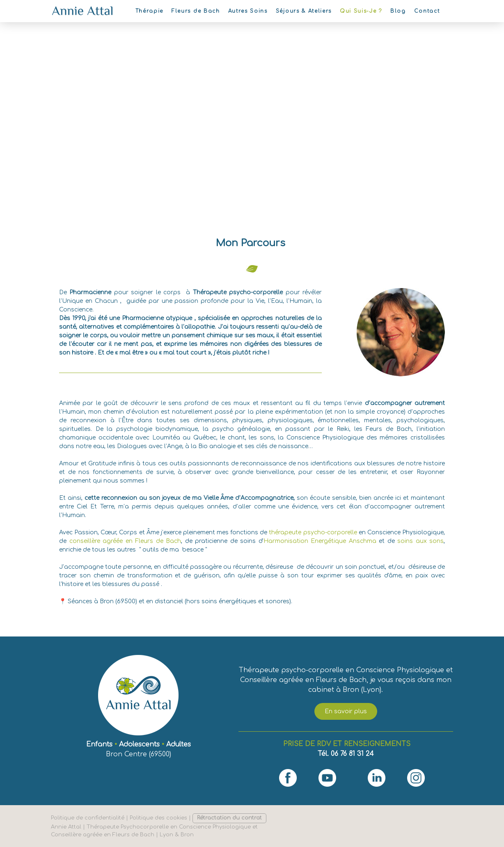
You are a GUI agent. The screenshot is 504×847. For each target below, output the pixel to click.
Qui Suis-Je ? (361, 11)
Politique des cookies (158, 818)
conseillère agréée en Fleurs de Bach (125, 541)
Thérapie (149, 11)
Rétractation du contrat (229, 818)
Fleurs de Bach (196, 11)
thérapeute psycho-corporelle (313, 532)
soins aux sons (420, 541)
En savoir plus (346, 711)
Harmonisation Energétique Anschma (320, 541)
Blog (398, 11)
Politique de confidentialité (88, 818)
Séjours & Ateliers (304, 11)
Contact (427, 11)
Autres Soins (248, 11)
